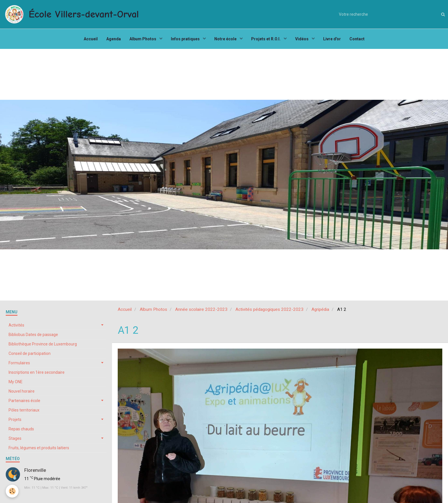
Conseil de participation (30, 353)
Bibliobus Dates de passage (33, 335)
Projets (15, 420)
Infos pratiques (186, 39)
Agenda (114, 39)
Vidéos (302, 39)
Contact (357, 39)
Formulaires (19, 363)
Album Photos (143, 39)
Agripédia (320, 309)
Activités (16, 325)
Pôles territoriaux (24, 410)
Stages (15, 438)
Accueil (91, 39)
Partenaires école (24, 401)
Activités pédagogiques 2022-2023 (269, 309)
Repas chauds (21, 429)
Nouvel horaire (22, 391)
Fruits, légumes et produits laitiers (39, 448)
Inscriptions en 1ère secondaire (37, 372)
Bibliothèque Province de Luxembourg (43, 344)
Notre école (226, 39)
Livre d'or (332, 39)
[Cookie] (12, 491)
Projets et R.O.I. (266, 39)
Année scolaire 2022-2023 (201, 309)
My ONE (16, 382)
